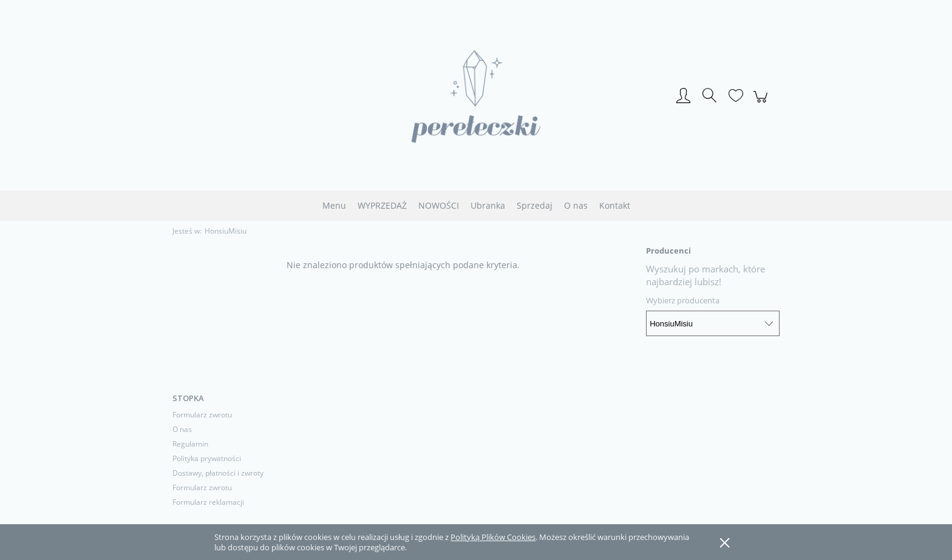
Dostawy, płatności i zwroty (218, 473)
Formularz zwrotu (202, 415)
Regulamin (190, 444)
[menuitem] (334, 205)
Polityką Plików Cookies (493, 537)
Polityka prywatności (207, 458)
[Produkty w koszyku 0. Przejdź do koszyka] (762, 103)
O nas (182, 429)
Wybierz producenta (683, 300)
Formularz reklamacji (208, 502)
